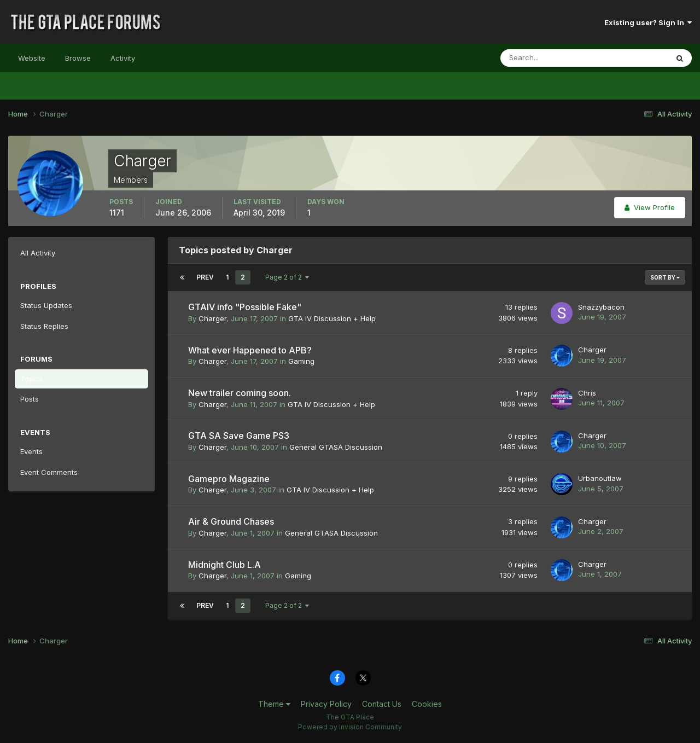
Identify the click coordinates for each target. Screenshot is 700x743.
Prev (205, 277)
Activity (123, 58)
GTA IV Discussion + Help (332, 318)
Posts (30, 399)
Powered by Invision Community (350, 727)
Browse (78, 58)
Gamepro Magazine (229, 479)
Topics (32, 379)
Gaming (301, 361)
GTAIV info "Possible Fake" (245, 307)
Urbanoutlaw (600, 478)
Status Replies (44, 326)
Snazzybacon (601, 307)
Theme (274, 704)
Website (32, 58)
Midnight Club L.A (224, 565)
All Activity (38, 253)
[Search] (549, 58)
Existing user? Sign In (648, 22)
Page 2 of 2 (287, 277)
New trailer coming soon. (240, 393)
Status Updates (46, 305)
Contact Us (382, 704)
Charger (212, 318)
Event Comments (49, 472)
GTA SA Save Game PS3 (239, 436)
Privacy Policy (326, 704)
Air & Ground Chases (231, 521)
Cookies (427, 704)
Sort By (665, 277)
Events (31, 451)
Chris (587, 393)
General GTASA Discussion (336, 447)
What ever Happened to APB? (250, 350)
